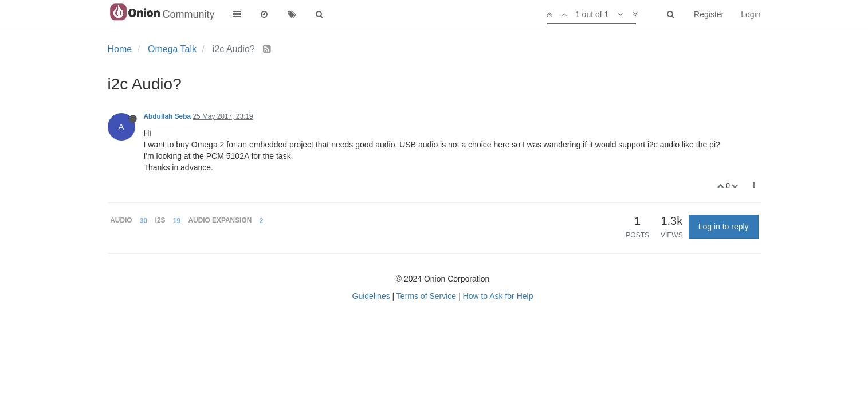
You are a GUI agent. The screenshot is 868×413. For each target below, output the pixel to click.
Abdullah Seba (168, 116)
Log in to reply (724, 227)
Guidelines (371, 296)
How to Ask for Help (498, 296)
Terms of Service (426, 296)
